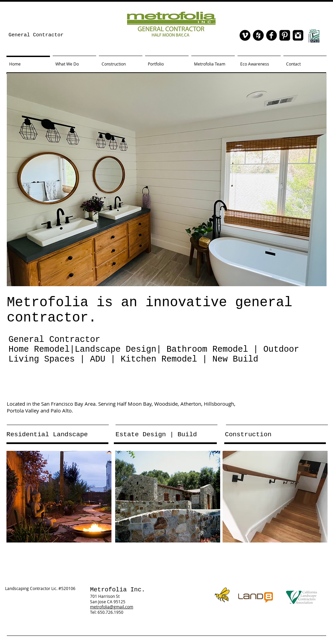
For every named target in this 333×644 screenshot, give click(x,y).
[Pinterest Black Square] (285, 35)
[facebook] (271, 35)
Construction (248, 435)
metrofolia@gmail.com (112, 607)
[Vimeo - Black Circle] (245, 35)
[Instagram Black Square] (298, 35)
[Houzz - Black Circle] (258, 35)
